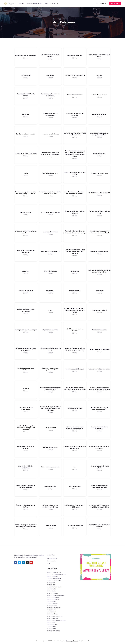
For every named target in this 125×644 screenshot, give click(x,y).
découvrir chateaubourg (54, 597)
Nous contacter (52, 561)
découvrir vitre (51, 583)
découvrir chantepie (53, 593)
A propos (53, 3)
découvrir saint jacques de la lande (57, 574)
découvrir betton (52, 589)
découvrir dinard (52, 601)
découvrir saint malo (53, 576)
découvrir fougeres (52, 604)
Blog (46, 3)
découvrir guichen (52, 606)
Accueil (21, 3)
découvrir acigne (52, 585)
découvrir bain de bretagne (54, 587)
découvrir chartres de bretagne (56, 595)
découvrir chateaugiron (53, 599)
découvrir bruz (51, 591)
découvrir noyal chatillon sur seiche (57, 620)
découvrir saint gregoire (54, 631)
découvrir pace (51, 622)
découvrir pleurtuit (52, 624)
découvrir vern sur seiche (54, 581)
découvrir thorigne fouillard (55, 578)
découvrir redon (51, 627)
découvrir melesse (52, 614)
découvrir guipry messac (54, 608)
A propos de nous (52, 558)
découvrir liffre (51, 612)
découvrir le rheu (52, 610)
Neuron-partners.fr (72, 641)
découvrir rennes (52, 629)
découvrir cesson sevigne (54, 572)
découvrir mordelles (53, 618)
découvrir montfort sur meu (55, 616)
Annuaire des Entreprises (34, 3)
